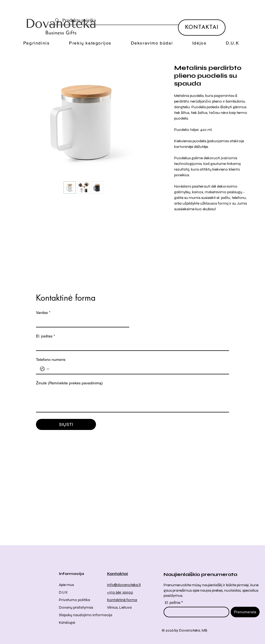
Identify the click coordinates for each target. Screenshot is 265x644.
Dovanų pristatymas (76, 607)
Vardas (43, 313)
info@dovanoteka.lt (124, 585)
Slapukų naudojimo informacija (86, 615)
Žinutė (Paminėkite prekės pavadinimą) (69, 383)
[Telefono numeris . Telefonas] (138, 369)
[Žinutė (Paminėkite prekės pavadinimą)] (132, 400)
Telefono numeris (51, 360)
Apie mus (66, 585)
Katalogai (67, 623)
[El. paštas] (131, 345)
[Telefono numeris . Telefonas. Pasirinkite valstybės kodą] (45, 369)
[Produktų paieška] (135, 21)
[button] (90, 43)
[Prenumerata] (245, 612)
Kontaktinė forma (122, 600)
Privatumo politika (74, 600)
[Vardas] (81, 322)
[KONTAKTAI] (202, 28)
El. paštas (45, 336)
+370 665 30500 (120, 592)
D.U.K (63, 592)
